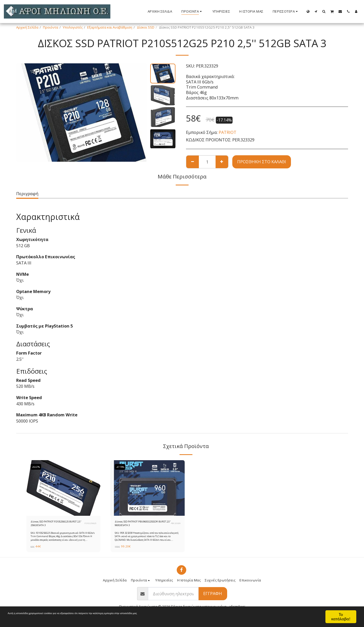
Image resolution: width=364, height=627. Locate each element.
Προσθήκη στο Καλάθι (262, 162)
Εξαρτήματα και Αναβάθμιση (110, 27)
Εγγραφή (213, 596)
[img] (64, 488)
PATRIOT (228, 132)
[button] (316, 11)
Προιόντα (51, 27)
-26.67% (38, 467)
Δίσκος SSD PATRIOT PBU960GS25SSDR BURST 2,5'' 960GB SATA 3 (139, 525)
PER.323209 (175, 525)
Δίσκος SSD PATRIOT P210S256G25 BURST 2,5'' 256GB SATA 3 (51, 525)
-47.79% (122, 467)
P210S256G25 (89, 525)
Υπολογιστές (73, 27)
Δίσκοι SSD (146, 27)
